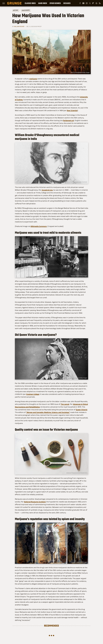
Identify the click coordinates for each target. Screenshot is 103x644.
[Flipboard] (93, 3)
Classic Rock (30, 3)
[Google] (96, 3)
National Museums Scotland (35, 502)
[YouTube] (83, 3)
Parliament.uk (68, 120)
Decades (67, 3)
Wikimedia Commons (81, 182)
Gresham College (33, 394)
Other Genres (55, 3)
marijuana (33, 79)
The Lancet (65, 404)
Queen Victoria (82, 410)
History (16, 10)
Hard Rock (43, 3)
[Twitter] (90, 3)
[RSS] (100, 3)
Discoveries (26, 10)
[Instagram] (87, 3)
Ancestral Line (47, 190)
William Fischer (19, 26)
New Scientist (72, 110)
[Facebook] (80, 3)
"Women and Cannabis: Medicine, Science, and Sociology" (48, 412)
